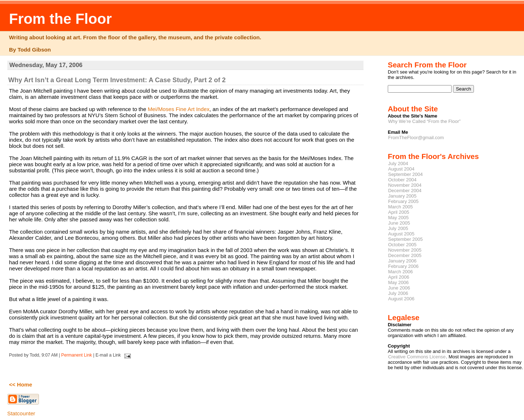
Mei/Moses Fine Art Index (179, 109)
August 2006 (401, 299)
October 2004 (402, 180)
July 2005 (398, 228)
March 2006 (401, 272)
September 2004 (405, 174)
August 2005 (401, 234)
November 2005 (405, 250)
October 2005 (402, 245)
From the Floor (60, 19)
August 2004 (401, 169)
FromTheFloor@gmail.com (416, 138)
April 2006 (399, 277)
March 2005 (401, 207)
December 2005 (405, 255)
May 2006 (398, 282)
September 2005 (405, 239)
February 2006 (403, 266)
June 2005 (399, 223)
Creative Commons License (417, 357)
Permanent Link (77, 355)
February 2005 (403, 201)
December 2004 (405, 191)
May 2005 (398, 218)
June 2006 (399, 288)
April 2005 (399, 212)
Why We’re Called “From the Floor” (424, 121)
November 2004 (405, 185)
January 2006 (402, 261)
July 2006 (398, 293)
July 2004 (398, 163)
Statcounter (21, 413)
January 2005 (402, 196)
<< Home (21, 384)
